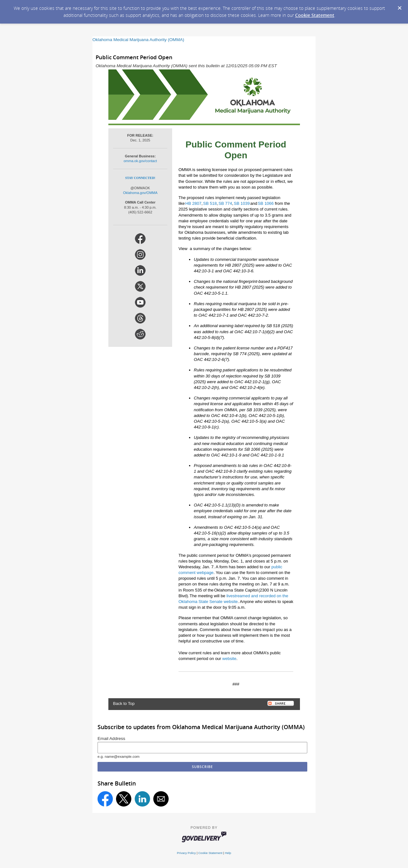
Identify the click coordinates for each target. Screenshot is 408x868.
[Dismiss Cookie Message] (400, 8)
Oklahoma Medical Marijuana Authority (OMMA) (138, 40)
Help (228, 853)
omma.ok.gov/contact (140, 161)
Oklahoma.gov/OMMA (140, 193)
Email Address (111, 739)
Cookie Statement (315, 15)
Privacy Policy (186, 853)
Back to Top (124, 703)
